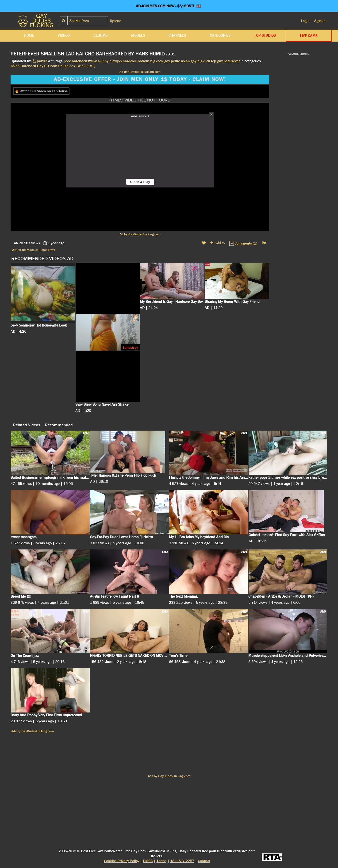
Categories (220, 35)
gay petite (172, 61)
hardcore (130, 61)
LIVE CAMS (309, 36)
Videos (64, 35)
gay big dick (200, 61)
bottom (144, 61)
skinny (103, 61)
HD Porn (51, 66)
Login (305, 21)
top (214, 61)
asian (185, 61)
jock (68, 61)
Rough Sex (67, 66)
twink (92, 61)
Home (29, 35)
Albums (100, 35)
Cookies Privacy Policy (122, 861)
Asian (15, 66)
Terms (161, 861)
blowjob (116, 61)
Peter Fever (47, 250)
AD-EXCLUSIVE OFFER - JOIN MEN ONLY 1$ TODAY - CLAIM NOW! (140, 79)
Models (138, 35)
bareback (79, 61)
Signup (320, 21)
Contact (204, 861)
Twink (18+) (86, 66)
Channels (177, 35)
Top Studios (265, 35)
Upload (116, 21)
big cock (157, 61)
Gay (40, 66)
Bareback (28, 66)
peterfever (232, 61)
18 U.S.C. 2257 (182, 861)
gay (220, 61)
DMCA (148, 861)
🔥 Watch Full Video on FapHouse (41, 91)
